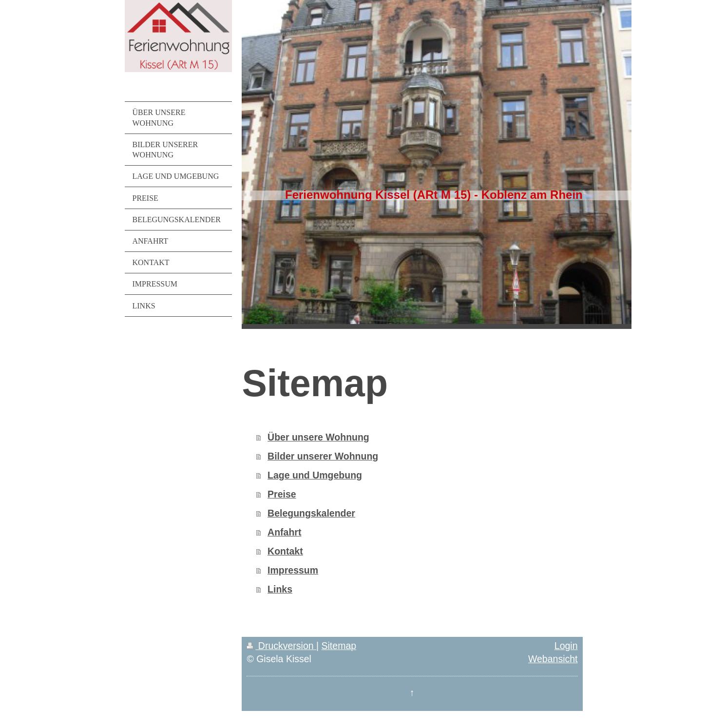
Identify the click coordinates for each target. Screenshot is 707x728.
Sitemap (339, 646)
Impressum (293, 570)
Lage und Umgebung (315, 475)
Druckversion (281, 646)
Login (566, 646)
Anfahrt (284, 532)
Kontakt (285, 551)
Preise (282, 494)
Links (280, 589)
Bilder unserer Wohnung (323, 456)
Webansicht (553, 659)
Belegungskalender (311, 513)
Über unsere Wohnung (318, 437)
